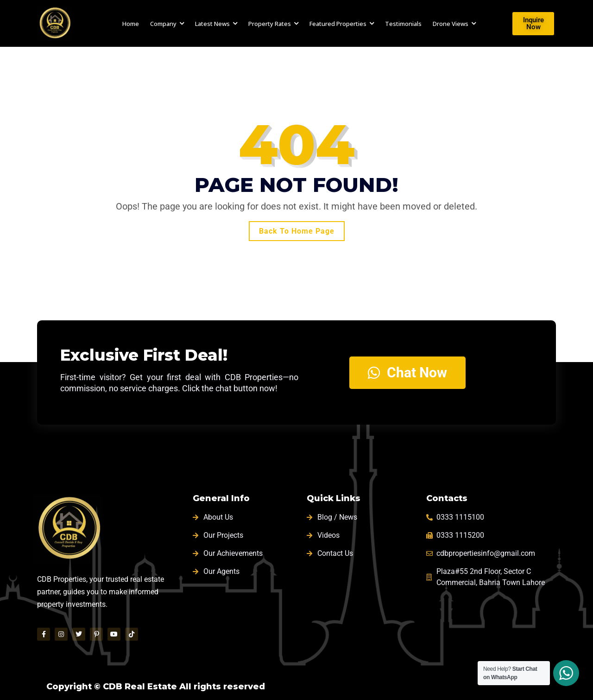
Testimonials (403, 24)
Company (163, 24)
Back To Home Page (297, 231)
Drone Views (451, 24)
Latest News (212, 24)
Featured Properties (338, 24)
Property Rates (270, 24)
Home (131, 24)
